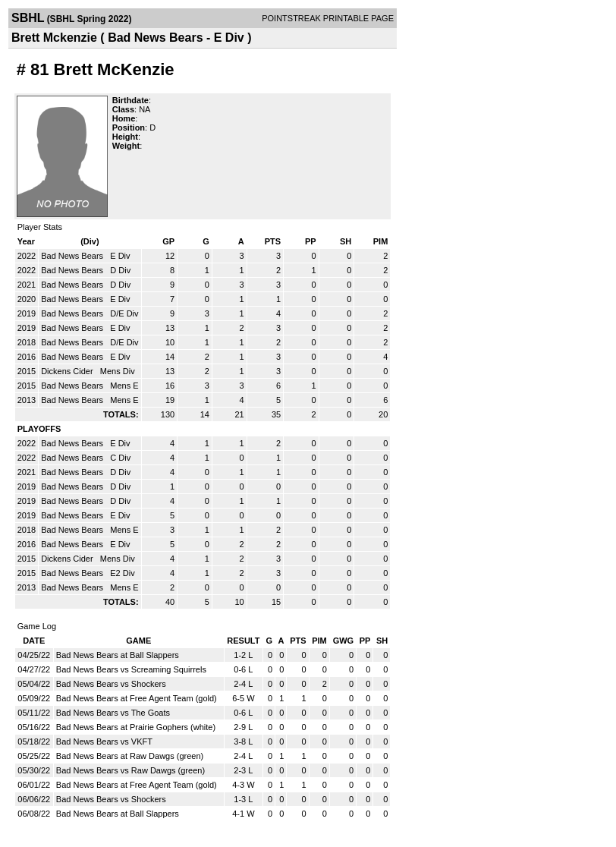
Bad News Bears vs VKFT (104, 742)
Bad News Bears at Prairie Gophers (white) (136, 727)
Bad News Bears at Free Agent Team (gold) (137, 698)
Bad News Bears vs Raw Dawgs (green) (130, 770)
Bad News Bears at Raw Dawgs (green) (130, 756)
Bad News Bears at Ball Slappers (118, 655)
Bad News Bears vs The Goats (113, 713)
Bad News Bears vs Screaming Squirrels (131, 669)
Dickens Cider (68, 371)
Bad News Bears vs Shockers (111, 684)
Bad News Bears (73, 256)
